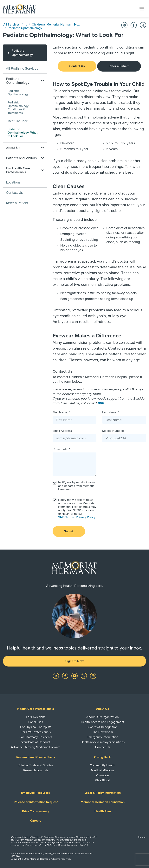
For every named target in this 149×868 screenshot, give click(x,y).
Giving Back (103, 757)
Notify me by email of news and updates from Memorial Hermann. (77, 486)
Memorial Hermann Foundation (103, 802)
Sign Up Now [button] (74, 661)
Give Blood (103, 780)
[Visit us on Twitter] (84, 676)
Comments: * (61, 449)
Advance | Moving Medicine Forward (36, 747)
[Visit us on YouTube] (75, 676)
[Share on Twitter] (143, 25)
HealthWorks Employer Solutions (103, 742)
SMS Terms (66, 517)
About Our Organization (103, 717)
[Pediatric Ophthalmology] (25, 53)
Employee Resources (36, 793)
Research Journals (36, 770)
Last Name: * (111, 412)
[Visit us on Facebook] (66, 676)
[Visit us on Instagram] (93, 676)
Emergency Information (103, 737)
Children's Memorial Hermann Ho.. (56, 25)
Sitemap (142, 837)
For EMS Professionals (36, 732)
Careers (36, 821)
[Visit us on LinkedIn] (56, 676)
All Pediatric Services (22, 68)
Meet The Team (18, 121)
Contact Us (77, 66)
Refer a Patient (119, 66)
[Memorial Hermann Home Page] (19, 9)
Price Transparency (36, 811)
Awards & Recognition (103, 727)
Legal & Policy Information (103, 793)
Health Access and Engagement (103, 722)
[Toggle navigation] (142, 9)
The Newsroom (103, 732)
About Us (103, 709)
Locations (13, 182)
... (26, 25)
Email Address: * (63, 431)
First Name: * (61, 412)
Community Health (103, 765)
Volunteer (103, 775)
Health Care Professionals (36, 709)
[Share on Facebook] (134, 25)
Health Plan (103, 811)
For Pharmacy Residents (36, 737)
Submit (69, 531)
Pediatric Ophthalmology (25, 28)
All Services (12, 25)
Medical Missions (103, 770)
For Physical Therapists (36, 727)
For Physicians (36, 717)
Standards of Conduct (36, 742)
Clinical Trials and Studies (36, 765)
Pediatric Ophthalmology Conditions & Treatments (18, 108)
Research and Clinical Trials (36, 757)
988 (101, 403)
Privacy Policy (86, 517)
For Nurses (36, 722)
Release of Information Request (36, 802)
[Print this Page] (124, 25)
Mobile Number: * (114, 431)
